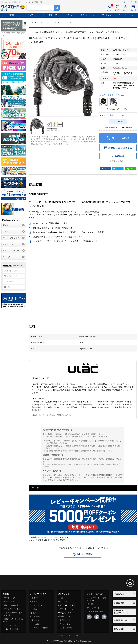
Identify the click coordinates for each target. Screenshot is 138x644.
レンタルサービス (67, 628)
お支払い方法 (12, 271)
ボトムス (35, 624)
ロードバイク (10, 598)
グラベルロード (10, 625)
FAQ (9, 287)
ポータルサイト (93, 608)
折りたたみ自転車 (11, 605)
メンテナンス (69, 15)
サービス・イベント (127, 15)
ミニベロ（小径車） (12, 629)
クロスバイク (10, 601)
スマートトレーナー (67, 609)
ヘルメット (36, 616)
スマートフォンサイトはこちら (69, 636)
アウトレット (108, 15)
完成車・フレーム (10, 225)
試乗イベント (65, 616)
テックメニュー (66, 624)
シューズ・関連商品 (40, 628)
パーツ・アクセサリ (50, 15)
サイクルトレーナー (88, 15)
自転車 (11, 15)
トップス (35, 620)
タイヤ (34, 601)
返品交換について (14, 282)
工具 (61, 598)
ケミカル (63, 601)
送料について (12, 276)
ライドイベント (66, 620)
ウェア (30, 15)
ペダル (34, 609)
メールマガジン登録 (95, 611)
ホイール (35, 598)
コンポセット (37, 605)
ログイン (52, 540)
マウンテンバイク (11, 609)
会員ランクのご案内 (95, 594)
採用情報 (91, 604)
